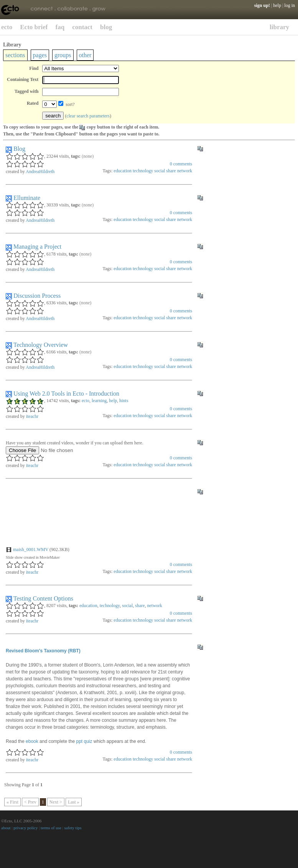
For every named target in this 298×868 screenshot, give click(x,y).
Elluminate (27, 198)
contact (82, 27)
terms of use (51, 828)
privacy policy (26, 828)
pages (40, 55)
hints (124, 401)
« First (12, 802)
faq (60, 27)
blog (106, 27)
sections (15, 55)
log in (290, 5)
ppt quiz (84, 741)
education (123, 171)
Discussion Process (37, 296)
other (85, 55)
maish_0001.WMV (31, 550)
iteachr (32, 416)
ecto (7, 27)
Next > (56, 802)
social (160, 171)
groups (63, 55)
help (277, 5)
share (171, 171)
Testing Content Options (43, 598)
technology (143, 171)
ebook (32, 741)
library (279, 27)
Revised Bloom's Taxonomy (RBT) (43, 651)
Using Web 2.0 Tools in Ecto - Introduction (66, 394)
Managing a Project (37, 247)
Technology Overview (41, 345)
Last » (74, 802)
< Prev (30, 802)
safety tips (73, 828)
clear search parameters (88, 116)
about (6, 828)
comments (181, 164)
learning (99, 401)
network (185, 171)
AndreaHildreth (40, 172)
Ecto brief (34, 27)
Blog (19, 149)
